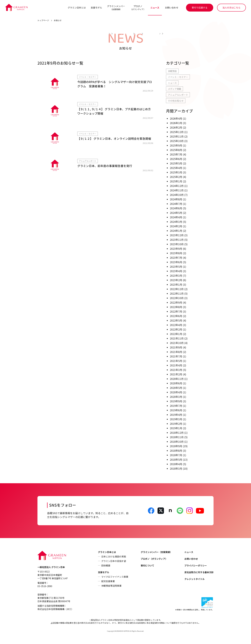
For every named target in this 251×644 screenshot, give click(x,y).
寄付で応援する (200, 8)
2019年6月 (176, 410)
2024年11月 (177, 190)
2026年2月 (176, 128)
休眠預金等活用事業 (111, 586)
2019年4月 (176, 415)
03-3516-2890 (45, 586)
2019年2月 (176, 424)
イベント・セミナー (178, 77)
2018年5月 (176, 460)
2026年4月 (176, 119)
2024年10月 (177, 195)
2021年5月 (176, 361)
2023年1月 (176, 285)
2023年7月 (176, 258)
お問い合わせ (172, 8)
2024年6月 (176, 208)
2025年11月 (177, 137)
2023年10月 (177, 244)
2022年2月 (176, 330)
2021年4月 (176, 365)
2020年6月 (176, 383)
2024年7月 (176, 204)
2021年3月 (176, 370)
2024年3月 (176, 222)
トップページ (43, 20)
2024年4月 (176, 217)
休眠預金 (172, 71)
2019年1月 (176, 428)
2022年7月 (176, 312)
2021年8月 (176, 352)
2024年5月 (176, 213)
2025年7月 (176, 155)
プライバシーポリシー (196, 566)
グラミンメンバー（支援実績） (156, 552)
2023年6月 (176, 262)
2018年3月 (176, 469)
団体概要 (106, 566)
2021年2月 (176, 374)
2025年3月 (176, 172)
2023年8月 (176, 253)
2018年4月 (176, 464)
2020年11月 (177, 379)
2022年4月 (176, 325)
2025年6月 (176, 159)
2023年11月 (177, 240)
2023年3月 (176, 276)
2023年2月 (176, 280)
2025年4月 (176, 168)
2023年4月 (176, 271)
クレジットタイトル (194, 579)
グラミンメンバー (116, 8)
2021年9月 (176, 347)
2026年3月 (176, 123)
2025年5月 (176, 163)
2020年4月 (176, 392)
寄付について (147, 566)
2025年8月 (176, 150)
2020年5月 (176, 388)
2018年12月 (177, 433)
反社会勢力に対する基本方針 (199, 572)
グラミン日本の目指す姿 (114, 561)
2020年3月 (176, 397)
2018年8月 (176, 451)
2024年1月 (176, 231)
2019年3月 (176, 419)
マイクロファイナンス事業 (115, 577)
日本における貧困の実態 (114, 557)
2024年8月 (176, 199)
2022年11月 (177, 294)
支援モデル (96, 8)
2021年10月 (177, 343)
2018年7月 (176, 455)
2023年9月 (176, 249)
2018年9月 (176, 446)
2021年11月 (177, 339)
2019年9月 (176, 401)
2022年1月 (176, 334)
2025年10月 (177, 141)
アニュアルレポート (178, 95)
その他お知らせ (176, 101)
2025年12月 (177, 132)
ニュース (155, 8)
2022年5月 (176, 321)
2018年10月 (177, 442)
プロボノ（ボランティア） (154, 559)
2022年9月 (176, 303)
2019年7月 (176, 406)
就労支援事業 (108, 581)
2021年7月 (176, 356)
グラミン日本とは (77, 8)
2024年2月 (176, 226)
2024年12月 (177, 186)
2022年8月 (176, 307)
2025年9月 (176, 146)
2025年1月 (176, 181)
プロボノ (138, 8)
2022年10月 (177, 298)
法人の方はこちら (231, 8)
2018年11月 (177, 437)
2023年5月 (176, 267)
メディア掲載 (175, 89)
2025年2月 (176, 177)
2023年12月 (177, 235)
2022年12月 (177, 289)
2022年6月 (176, 316)
